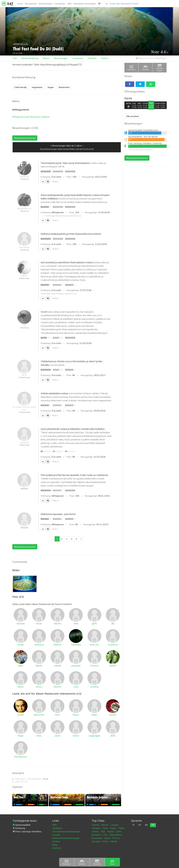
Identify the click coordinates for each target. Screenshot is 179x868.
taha (76, 623)
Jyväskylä (97, 835)
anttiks (113, 666)
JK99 (113, 736)
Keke (39, 736)
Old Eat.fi (57, 848)
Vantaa (96, 831)
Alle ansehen (133, 116)
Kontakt (56, 835)
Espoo (113, 828)
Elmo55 (57, 687)
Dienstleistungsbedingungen (66, 831)
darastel (21, 623)
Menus (46, 58)
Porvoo (116, 838)
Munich (105, 825)
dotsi (57, 715)
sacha (57, 736)
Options (105, 58)
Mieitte (39, 666)
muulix (21, 645)
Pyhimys (94, 666)
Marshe (58, 623)
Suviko (21, 715)
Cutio (76, 687)
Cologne (115, 825)
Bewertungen (61, 58)
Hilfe (55, 825)
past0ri (113, 715)
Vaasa (107, 838)
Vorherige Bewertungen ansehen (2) (63, 216)
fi (133, 825)
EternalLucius (21, 757)
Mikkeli (114, 841)
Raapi (21, 736)
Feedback (57, 828)
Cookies (56, 841)
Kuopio (111, 831)
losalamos (113, 645)
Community (78, 58)
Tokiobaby (76, 645)
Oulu (103, 831)
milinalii (57, 666)
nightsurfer (39, 715)
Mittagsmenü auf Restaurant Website (31, 117)
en (146, 825)
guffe (94, 623)
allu (113, 623)
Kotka (106, 841)
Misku (94, 715)
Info (15, 58)
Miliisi (21, 666)
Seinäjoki (96, 841)
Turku (106, 828)
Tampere (96, 828)
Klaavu (76, 715)
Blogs (55, 845)
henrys (39, 687)
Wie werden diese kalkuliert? (141, 150)
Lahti (118, 831)
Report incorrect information (151, 58)
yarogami (76, 666)
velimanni (39, 645)
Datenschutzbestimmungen (66, 838)
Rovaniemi (97, 838)
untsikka (94, 687)
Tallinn (121, 828)
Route (46, 779)
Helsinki (96, 825)
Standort (92, 58)
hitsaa (39, 623)
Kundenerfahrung (30, 58)
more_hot (94, 645)
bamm (21, 687)
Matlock (57, 645)
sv (140, 825)
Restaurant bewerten (137, 158)
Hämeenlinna (116, 835)
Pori (105, 835)
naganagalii (94, 736)
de (153, 825)
